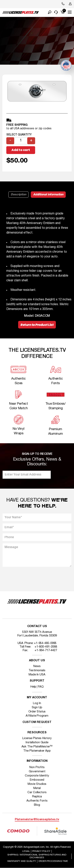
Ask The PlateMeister (37, 747)
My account (37, 698)
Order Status (37, 712)
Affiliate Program (37, 716)
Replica (37, 797)
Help (33, 687)
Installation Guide (37, 742)
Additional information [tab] (48, 195)
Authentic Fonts (37, 801)
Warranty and (22, 861)
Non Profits (37, 767)
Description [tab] (18, 195)
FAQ (41, 687)
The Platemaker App (37, 751)
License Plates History (37, 738)
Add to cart (21, 150)
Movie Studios (37, 784)
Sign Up (37, 707)
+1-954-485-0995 (45, 643)
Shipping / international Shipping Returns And (37, 856)
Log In (37, 703)
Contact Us (37, 626)
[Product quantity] (21, 141)
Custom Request (37, 722)
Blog (37, 805)
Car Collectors (37, 792)
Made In (37, 675)
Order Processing (53, 861)
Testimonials (37, 670)
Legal (26, 851)
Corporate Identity (37, 776)
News (37, 666)
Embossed (37, 780)
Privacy (41, 851)
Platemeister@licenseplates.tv (37, 820)
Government (37, 772)
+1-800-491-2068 (46, 647)
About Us (37, 661)
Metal (37, 788)
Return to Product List (37, 325)
